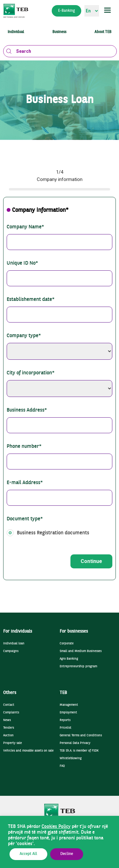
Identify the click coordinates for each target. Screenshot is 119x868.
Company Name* (25, 227)
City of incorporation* (31, 373)
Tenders (9, 728)
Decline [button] (67, 854)
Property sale (13, 743)
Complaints (11, 713)
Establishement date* (31, 300)
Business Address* (27, 410)
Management (69, 705)
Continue (91, 561)
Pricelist (66, 728)
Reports (65, 720)
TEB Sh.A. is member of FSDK (79, 751)
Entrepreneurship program (78, 667)
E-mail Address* (25, 483)
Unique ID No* (22, 263)
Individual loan (14, 644)
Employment (68, 713)
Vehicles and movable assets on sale (28, 751)
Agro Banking (69, 659)
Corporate (67, 644)
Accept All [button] (28, 854)
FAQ (62, 766)
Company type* (24, 336)
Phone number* (24, 447)
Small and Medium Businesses (81, 651)
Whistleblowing (71, 758)
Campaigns (11, 651)
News (7, 720)
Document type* (25, 519)
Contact (9, 705)
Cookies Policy (56, 827)
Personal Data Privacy (75, 743)
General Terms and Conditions (81, 736)
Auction (8, 736)
